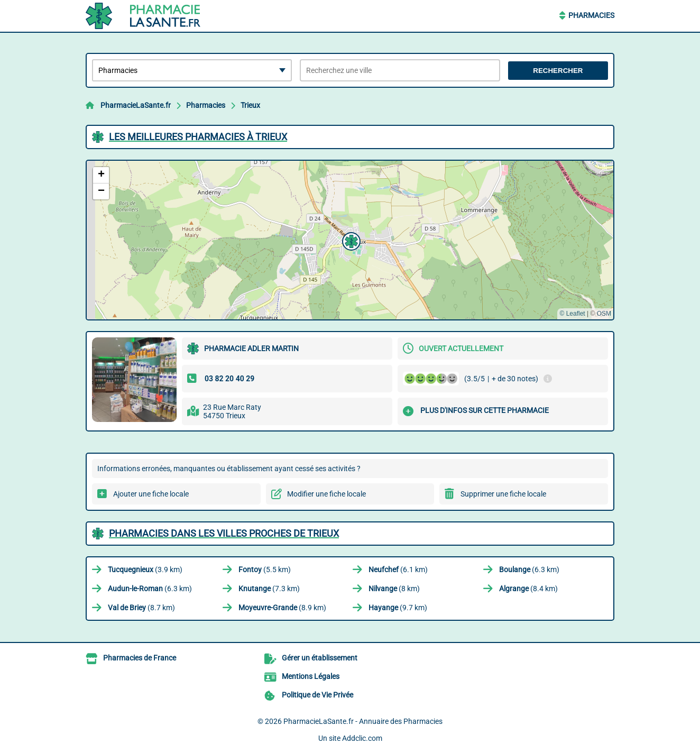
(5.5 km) (265, 570)
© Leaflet (572, 314)
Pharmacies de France (140, 658)
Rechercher (558, 71)
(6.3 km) (529, 570)
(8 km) (394, 589)
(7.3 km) (269, 589)
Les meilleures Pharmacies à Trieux (198, 137)
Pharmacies (591, 15)
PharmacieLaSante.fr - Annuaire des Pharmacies (363, 721)
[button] (350, 240)
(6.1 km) (398, 570)
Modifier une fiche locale (326, 494)
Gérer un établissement (320, 658)
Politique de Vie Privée (317, 695)
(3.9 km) (145, 570)
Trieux (250, 105)
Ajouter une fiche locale (151, 494)
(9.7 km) (398, 608)
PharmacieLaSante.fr (136, 105)
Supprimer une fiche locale (503, 494)
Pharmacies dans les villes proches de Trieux (224, 533)
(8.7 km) (141, 608)
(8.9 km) (282, 608)
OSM (604, 314)
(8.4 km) (528, 589)
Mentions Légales (311, 676)
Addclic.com (362, 738)
